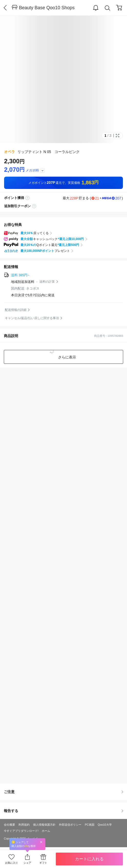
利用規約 (24, 825)
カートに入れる (89, 859)
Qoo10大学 (105, 825)
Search (108, 8)
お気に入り (12, 863)
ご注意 (63, 792)
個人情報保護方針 (44, 825)
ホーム (46, 831)
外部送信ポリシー (70, 825)
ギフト (43, 863)
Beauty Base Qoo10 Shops (47, 8)
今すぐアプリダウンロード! (21, 831)
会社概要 (9, 825)
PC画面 (89, 825)
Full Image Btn (118, 136)
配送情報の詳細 (16, 310)
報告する (63, 811)
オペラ (9, 152)
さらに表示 (67, 357)
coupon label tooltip (34, 206)
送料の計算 (47, 282)
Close (41, 842)
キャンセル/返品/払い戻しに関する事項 (32, 318)
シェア (27, 863)
